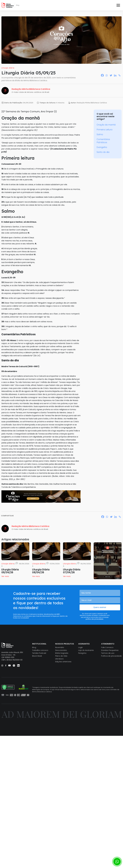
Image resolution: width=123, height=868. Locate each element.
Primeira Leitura (104, 130)
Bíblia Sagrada (62, 653)
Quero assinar (100, 607)
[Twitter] (111, 75)
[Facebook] (102, 75)
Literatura (59, 659)
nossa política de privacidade (97, 618)
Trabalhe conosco (40, 650)
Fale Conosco (107, 647)
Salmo (100, 134)
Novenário (60, 647)
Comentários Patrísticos (103, 141)
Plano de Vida (61, 656)
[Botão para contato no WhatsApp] (117, 862)
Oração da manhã (106, 125)
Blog (34, 647)
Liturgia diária (8, 68)
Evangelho (102, 147)
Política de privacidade (111, 656)
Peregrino (82, 653)
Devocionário (61, 650)
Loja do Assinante (86, 650)
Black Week (37, 656)
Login (81, 647)
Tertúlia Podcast (39, 653)
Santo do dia (103, 152)
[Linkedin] (115, 75)
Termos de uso (108, 653)
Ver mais (5, 576)
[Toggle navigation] (118, 5)
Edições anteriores (63, 662)
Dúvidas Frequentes (110, 650)
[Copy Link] (119, 75)
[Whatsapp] (107, 75)
